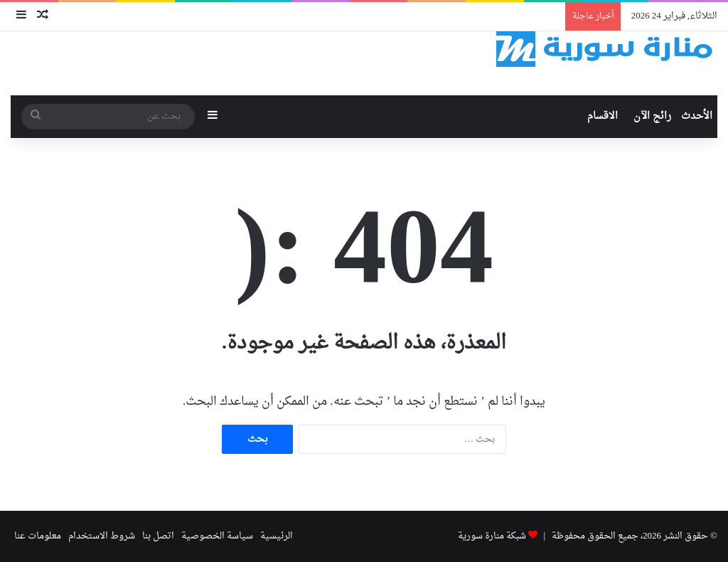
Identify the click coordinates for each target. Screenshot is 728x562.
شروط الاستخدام (102, 536)
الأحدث (697, 116)
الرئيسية (277, 536)
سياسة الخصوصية (217, 536)
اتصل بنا (158, 536)
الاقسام (603, 116)
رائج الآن (652, 116)
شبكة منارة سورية (492, 536)
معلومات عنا (38, 536)
